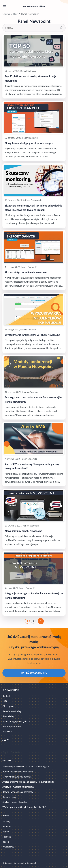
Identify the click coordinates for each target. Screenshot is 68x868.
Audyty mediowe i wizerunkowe (18, 772)
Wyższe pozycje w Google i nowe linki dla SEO (24, 807)
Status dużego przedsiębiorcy (16, 721)
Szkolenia (7, 837)
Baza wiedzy (8, 716)
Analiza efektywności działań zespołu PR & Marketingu (28, 782)
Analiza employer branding (15, 802)
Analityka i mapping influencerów (18, 787)
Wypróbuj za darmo (34, 673)
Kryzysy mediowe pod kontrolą (17, 777)
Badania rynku (9, 797)
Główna (6, 14)
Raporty (6, 821)
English (6, 752)
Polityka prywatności (12, 726)
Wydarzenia (8, 847)
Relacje (6, 842)
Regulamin (7, 732)
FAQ (5, 701)
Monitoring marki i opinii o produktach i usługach (26, 767)
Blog (15, 14)
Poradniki (7, 827)
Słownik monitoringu (12, 711)
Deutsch (15, 752)
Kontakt (6, 696)
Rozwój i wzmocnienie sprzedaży (18, 792)
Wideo (6, 832)
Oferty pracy (8, 706)
